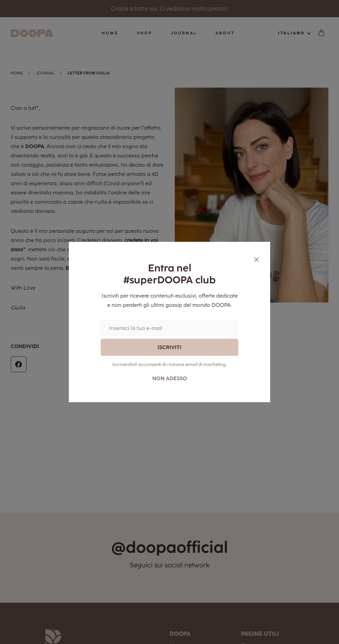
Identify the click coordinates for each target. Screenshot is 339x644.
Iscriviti (169, 347)
